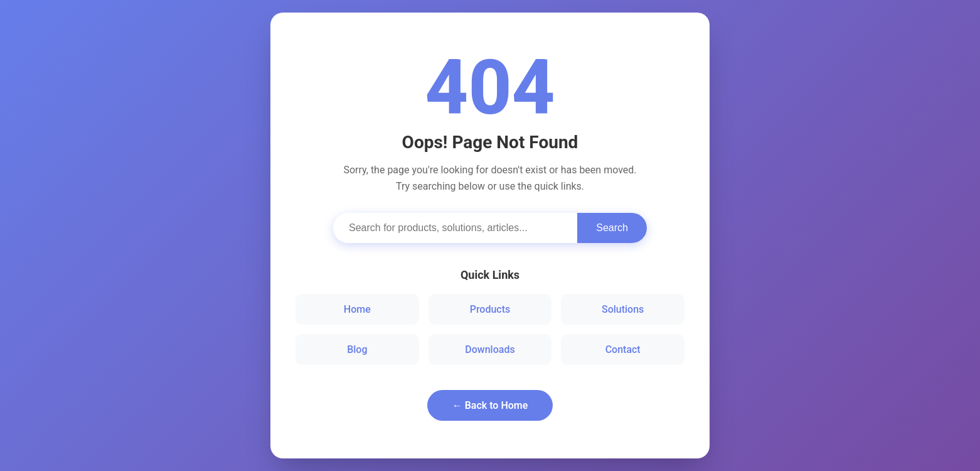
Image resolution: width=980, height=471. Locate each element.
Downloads (490, 349)
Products (490, 309)
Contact (623, 349)
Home (357, 309)
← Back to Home (490, 405)
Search (612, 228)
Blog (357, 349)
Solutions (623, 309)
